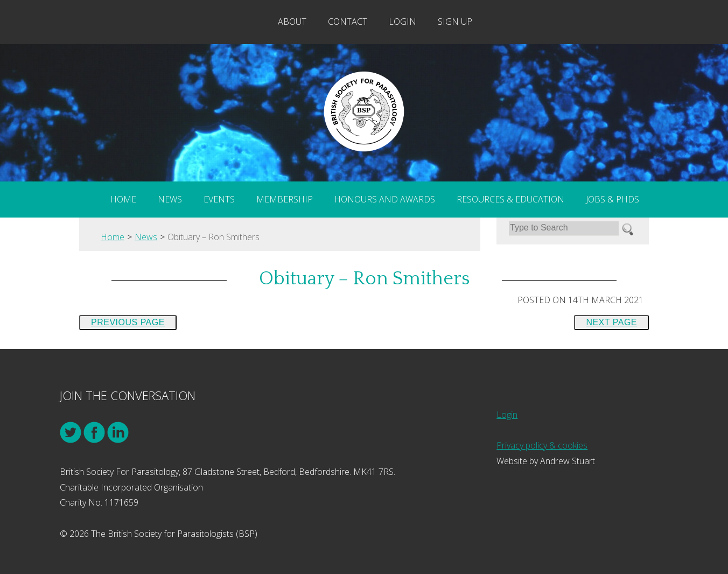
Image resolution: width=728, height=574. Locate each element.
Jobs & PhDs (612, 199)
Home (123, 199)
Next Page (611, 322)
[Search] (564, 228)
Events (219, 199)
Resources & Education (510, 199)
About (292, 22)
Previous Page (128, 322)
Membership (285, 199)
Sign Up (455, 22)
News (170, 199)
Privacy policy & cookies (542, 445)
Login (402, 22)
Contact (348, 22)
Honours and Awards (385, 199)
